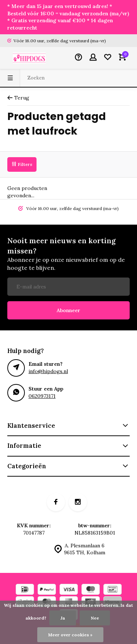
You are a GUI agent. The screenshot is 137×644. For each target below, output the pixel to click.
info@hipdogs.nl (48, 371)
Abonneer (68, 310)
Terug (18, 98)
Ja (63, 618)
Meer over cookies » (70, 635)
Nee (95, 618)
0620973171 (42, 396)
